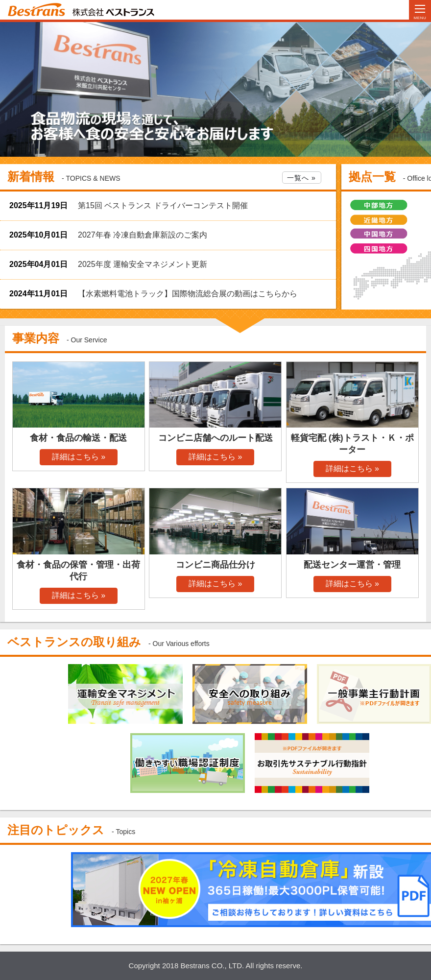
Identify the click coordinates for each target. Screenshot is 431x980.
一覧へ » (301, 178)
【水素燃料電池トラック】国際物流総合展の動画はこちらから (188, 294)
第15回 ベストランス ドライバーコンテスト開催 (163, 205)
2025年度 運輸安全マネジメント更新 (143, 264)
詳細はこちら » (79, 457)
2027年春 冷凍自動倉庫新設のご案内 (143, 235)
